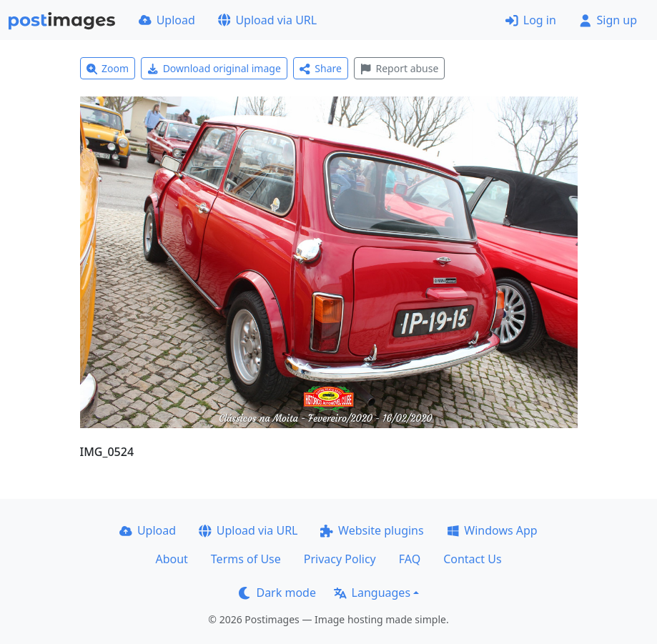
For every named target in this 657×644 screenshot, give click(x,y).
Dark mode (277, 593)
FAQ (410, 559)
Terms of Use (246, 559)
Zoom (108, 68)
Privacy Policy (340, 559)
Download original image (214, 68)
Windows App (492, 530)
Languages (372, 593)
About (171, 559)
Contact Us (472, 559)
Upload (167, 20)
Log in (531, 20)
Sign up (608, 20)
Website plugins (372, 530)
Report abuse (399, 68)
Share (321, 68)
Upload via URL (267, 20)
